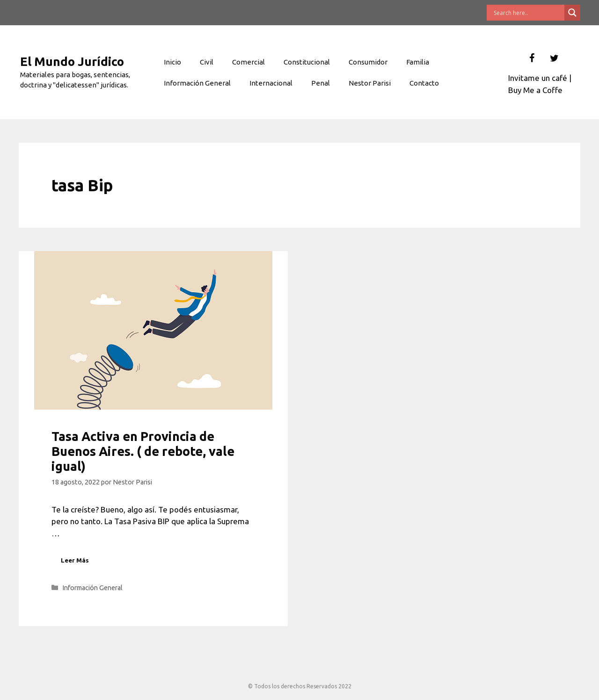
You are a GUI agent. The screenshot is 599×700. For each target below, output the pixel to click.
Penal (321, 83)
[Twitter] (554, 58)
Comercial (248, 62)
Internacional (271, 83)
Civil (207, 62)
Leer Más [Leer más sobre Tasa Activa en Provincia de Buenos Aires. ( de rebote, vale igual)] (75, 560)
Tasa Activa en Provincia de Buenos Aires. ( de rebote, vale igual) (143, 451)
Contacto (424, 83)
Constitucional (307, 62)
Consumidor (368, 62)
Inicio (172, 62)
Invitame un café (538, 78)
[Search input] (528, 13)
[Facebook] (532, 58)
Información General (197, 83)
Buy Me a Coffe (535, 90)
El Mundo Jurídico (72, 61)
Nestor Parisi (370, 83)
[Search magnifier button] (572, 13)
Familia (418, 62)
